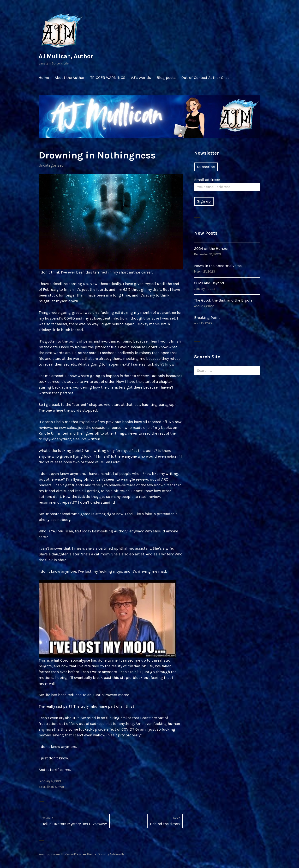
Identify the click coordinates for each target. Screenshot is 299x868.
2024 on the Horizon (212, 248)
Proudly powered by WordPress (60, 854)
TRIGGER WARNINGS (108, 78)
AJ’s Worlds (141, 78)
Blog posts (166, 78)
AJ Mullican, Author (66, 56)
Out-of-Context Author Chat (205, 78)
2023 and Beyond (209, 283)
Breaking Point (207, 317)
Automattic (118, 854)
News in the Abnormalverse (218, 266)
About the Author (70, 78)
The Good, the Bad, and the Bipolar (224, 300)
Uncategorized (51, 165)
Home (44, 78)
